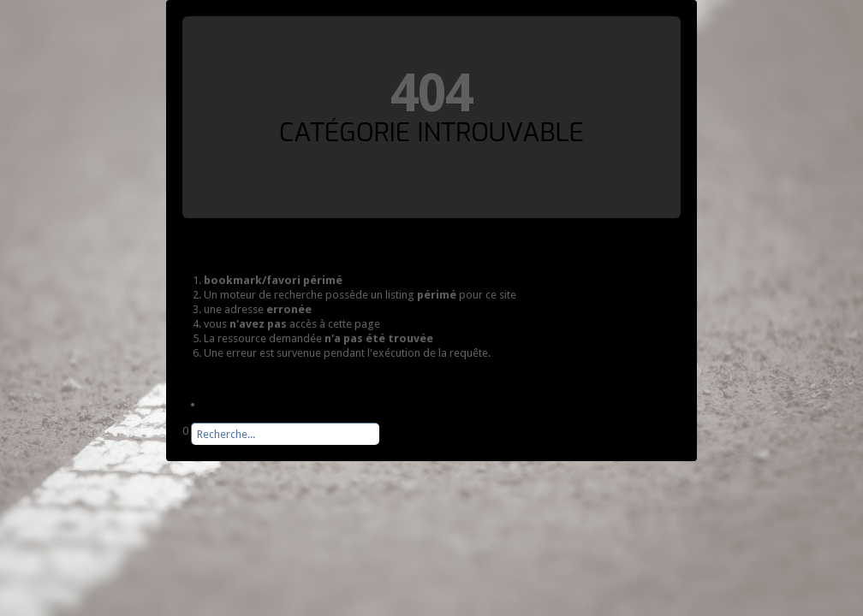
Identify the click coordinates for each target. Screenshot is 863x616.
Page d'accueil (239, 404)
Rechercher (183, 445)
